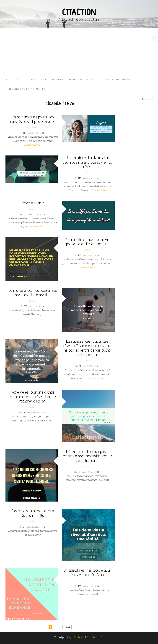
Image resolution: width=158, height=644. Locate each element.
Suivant (67, 627)
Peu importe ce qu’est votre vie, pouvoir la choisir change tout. (87, 242)
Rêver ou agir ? (33, 203)
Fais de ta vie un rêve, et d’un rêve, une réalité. (33, 513)
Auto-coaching (13, 80)
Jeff (25, 133)
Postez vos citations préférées (114, 80)
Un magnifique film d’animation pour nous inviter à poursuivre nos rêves (87, 162)
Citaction (79, 12)
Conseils (43, 80)
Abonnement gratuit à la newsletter (25, 89)
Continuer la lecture (33, 145)
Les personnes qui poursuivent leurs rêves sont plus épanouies (33, 119)
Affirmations (75, 80)
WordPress (78, 637)
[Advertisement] (79, 51)
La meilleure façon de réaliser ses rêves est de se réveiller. (33, 292)
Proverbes (58, 80)
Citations (30, 80)
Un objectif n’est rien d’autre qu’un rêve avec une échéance (87, 572)
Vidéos (90, 80)
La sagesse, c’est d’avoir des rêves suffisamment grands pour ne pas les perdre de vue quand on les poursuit (87, 348)
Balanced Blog (98, 637)
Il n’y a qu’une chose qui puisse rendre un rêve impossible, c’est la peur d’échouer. (87, 456)
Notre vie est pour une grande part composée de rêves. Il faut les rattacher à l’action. (33, 397)
